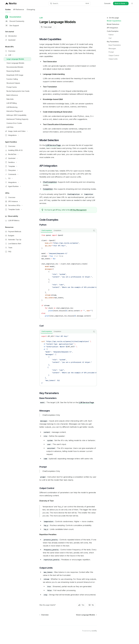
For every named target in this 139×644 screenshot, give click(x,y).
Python (111, 35)
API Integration (112, 28)
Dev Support (12, 26)
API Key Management (78, 210)
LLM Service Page (53, 145)
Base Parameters (115, 45)
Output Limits (113, 59)
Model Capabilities (114, 21)
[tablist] (66, 231)
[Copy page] (46, 27)
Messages (112, 48)
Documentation (13, 17)
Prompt (111, 52)
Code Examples (113, 31)
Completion (48, 189)
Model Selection (113, 24)
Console (107, 3)
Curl (110, 38)
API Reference (19, 10)
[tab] (47, 230)
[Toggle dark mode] (132, 3)
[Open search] (69, 3)
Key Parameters (113, 42)
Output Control (114, 55)
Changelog (31, 10)
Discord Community (15, 21)
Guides (8, 10)
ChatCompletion (50, 182)
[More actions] (55, 27)
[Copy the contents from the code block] (94, 231)
